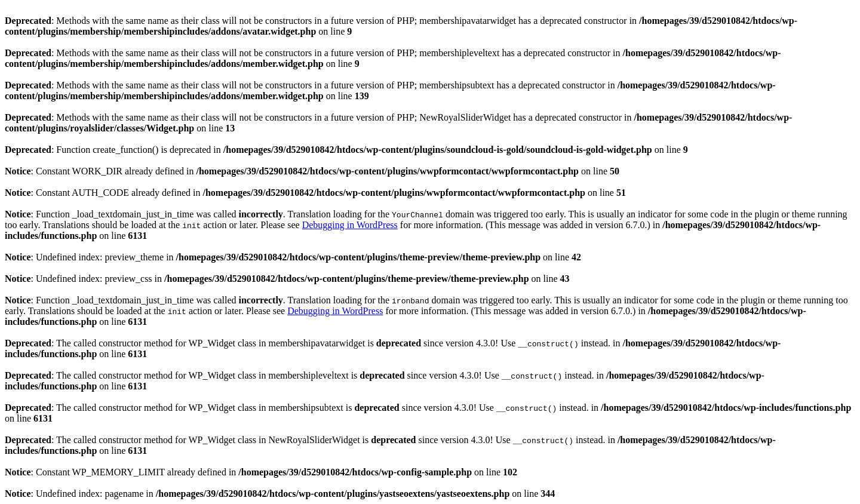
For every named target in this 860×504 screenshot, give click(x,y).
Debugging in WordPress (350, 225)
